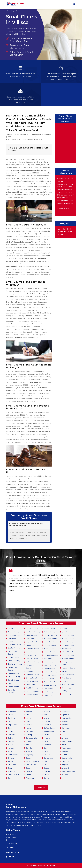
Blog (8, 840)
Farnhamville (49, 731)
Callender (47, 755)
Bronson (29, 741)
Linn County (48, 692)
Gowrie (46, 778)
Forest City (48, 725)
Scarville (47, 711)
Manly (10, 745)
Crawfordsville (67, 758)
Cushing (29, 735)
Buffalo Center (49, 728)
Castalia (29, 771)
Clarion (11, 731)
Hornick (29, 728)
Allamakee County (15, 635)
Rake (46, 715)
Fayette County (32, 681)
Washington (66, 748)
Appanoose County (13, 640)
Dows (10, 728)
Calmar (29, 775)
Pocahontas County (66, 689)
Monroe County (68, 659)
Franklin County (32, 688)
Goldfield (11, 718)
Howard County (50, 652)
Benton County (14, 648)
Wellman (65, 745)
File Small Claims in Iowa (33, 294)
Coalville (47, 771)
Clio (63, 735)
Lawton (29, 725)
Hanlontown (13, 755)
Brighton (65, 765)
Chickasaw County (33, 632)
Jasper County (49, 669)
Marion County (67, 642)
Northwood (12, 741)
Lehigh (46, 761)
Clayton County (32, 642)
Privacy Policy (11, 837)
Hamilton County (50, 635)
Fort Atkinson (31, 765)
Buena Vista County (13, 669)
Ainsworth (65, 768)
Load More (41, 788)
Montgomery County (67, 663)
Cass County (13, 683)
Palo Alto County (68, 681)
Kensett (11, 748)
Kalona (64, 755)
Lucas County (67, 629)
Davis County (31, 655)
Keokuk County (50, 682)
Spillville (29, 751)
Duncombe (48, 758)
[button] (38, 612)
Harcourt (47, 751)
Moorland (47, 745)
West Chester (67, 741)
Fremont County (32, 691)
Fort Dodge (66, 711)
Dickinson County (33, 671)
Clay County (30, 639)
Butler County (13, 673)
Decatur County (32, 659)
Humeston (66, 728)
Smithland (12, 765)
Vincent (47, 738)
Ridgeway (30, 755)
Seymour (65, 715)
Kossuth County (50, 685)
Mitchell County (68, 652)
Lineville (65, 725)
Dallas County (31, 652)
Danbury (29, 731)
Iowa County (49, 662)
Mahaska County (68, 639)
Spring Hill (65, 778)
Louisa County (49, 695)
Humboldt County (51, 655)
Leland (46, 718)
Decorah (29, 768)
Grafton (11, 758)
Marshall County (68, 645)
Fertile (10, 761)
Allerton (65, 738)
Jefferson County (50, 672)
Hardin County (49, 642)
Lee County (48, 689)
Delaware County (33, 662)
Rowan (11, 715)
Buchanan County (15, 664)
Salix (10, 778)
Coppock (65, 761)
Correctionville (31, 738)
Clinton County (32, 645)
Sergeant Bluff (14, 775)
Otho (46, 765)
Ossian (28, 758)
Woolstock (12, 711)
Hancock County (50, 639)
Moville (29, 718)
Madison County (68, 635)
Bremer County (14, 661)
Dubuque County (33, 675)
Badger (47, 768)
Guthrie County (49, 632)
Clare (46, 741)
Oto (27, 715)
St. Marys (65, 775)
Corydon (65, 731)
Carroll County (13, 680)
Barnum (47, 748)
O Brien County (67, 671)
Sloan (10, 768)
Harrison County (50, 645)
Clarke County (31, 635)
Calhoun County (14, 677)
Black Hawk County (13, 653)
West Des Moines (68, 771)
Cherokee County (33, 629)
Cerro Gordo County (13, 691)
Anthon (29, 745)
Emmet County (32, 678)
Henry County (49, 649)
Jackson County (50, 665)
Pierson (29, 711)
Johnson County (50, 675)
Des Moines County (30, 667)
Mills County (66, 649)
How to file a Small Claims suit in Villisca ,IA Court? (64, 232)
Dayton (47, 775)
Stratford (47, 735)
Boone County (14, 657)
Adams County (14, 632)
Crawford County (32, 649)
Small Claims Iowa (48, 865)
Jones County (49, 679)
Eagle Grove (13, 725)
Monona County (68, 655)
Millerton (65, 721)
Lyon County (66, 632)
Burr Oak (29, 748)
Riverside (65, 751)
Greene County (32, 695)
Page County (66, 678)
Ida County (48, 659)
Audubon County (15, 645)
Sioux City (12, 771)
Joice (10, 751)
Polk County (66, 694)
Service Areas (11, 835)
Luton (28, 721)
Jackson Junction (33, 761)
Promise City (66, 718)
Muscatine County (68, 668)
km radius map (65, 143)
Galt (10, 721)
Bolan (10, 738)
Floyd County (31, 685)
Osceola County (68, 675)
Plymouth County (68, 685)
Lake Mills (47, 721)
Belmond (12, 735)
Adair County (13, 629)
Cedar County (13, 687)
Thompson (30, 778)
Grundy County (49, 629)
